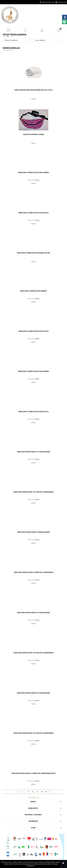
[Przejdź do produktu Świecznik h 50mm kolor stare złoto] (33, 400)
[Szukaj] (25, 30)
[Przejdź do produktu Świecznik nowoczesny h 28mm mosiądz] (33, 521)
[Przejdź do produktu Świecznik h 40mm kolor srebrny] (33, 280)
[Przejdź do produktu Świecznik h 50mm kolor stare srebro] (33, 360)
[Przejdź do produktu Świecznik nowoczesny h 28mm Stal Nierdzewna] (33, 561)
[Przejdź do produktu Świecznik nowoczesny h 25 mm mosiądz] (33, 440)
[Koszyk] (59, 30)
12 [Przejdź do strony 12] (33, 792)
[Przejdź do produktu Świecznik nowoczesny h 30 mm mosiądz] (33, 601)
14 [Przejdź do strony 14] (41, 792)
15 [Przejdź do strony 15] (46, 792)
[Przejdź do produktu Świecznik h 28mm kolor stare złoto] (33, 201)
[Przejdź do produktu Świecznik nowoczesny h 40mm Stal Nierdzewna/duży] (33, 762)
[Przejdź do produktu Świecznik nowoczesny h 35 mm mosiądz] (33, 682)
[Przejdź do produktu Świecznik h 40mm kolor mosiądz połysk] (33, 242)
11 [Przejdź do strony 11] (28, 792)
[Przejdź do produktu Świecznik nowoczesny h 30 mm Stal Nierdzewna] (33, 641)
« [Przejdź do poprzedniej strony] (17, 792)
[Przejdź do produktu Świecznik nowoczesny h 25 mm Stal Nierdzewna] (33, 481)
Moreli (37, 180)
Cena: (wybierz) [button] (40, 40)
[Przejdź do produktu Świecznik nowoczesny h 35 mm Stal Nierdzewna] (33, 722)
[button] (8, 30)
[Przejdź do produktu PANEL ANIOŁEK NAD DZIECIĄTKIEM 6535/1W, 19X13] (33, 72)
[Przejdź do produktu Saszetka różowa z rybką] (33, 120)
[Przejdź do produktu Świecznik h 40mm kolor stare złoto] (33, 320)
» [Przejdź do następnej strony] (50, 792)
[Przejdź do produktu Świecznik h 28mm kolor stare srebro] (33, 161)
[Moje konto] (42, 30)
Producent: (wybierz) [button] (11, 40)
